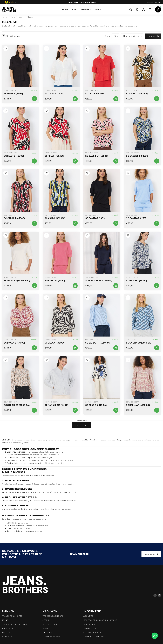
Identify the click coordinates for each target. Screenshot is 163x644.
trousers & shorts (12, 616)
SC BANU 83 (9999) (95, 218)
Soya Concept (17, 17)
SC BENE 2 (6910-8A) (96, 405)
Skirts (46, 628)
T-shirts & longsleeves (14, 624)
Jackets (6, 632)
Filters (153, 36)
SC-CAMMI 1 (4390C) (14, 218)
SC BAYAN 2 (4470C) (14, 343)
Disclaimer (89, 624)
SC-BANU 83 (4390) (55, 281)
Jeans (5, 620)
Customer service (93, 632)
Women (85, 9)
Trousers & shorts (53, 616)
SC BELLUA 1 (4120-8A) (138, 405)
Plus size (7, 636)
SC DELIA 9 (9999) (13, 94)
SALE (97, 9)
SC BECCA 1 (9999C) (55, 343)
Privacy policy (91, 628)
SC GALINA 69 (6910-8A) (139, 343)
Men (74, 9)
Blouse (30, 17)
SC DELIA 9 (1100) (54, 94)
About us (149, 2)
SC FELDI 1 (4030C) (54, 156)
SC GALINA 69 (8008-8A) (17, 405)
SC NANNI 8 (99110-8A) (56, 405)
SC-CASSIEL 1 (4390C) (97, 156)
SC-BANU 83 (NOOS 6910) (99, 281)
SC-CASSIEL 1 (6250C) (137, 156)
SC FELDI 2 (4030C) (14, 156)
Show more (82, 425)
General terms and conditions (100, 620)
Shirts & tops (50, 624)
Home (65, 9)
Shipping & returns (94, 636)
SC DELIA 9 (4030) (95, 94)
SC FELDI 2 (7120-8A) (137, 94)
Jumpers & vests (11, 628)
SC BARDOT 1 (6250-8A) (98, 343)
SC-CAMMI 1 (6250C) (55, 218)
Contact (158, 2)
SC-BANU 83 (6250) (136, 218)
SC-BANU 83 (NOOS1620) (17, 281)
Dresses (47, 632)
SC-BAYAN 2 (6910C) (137, 281)
